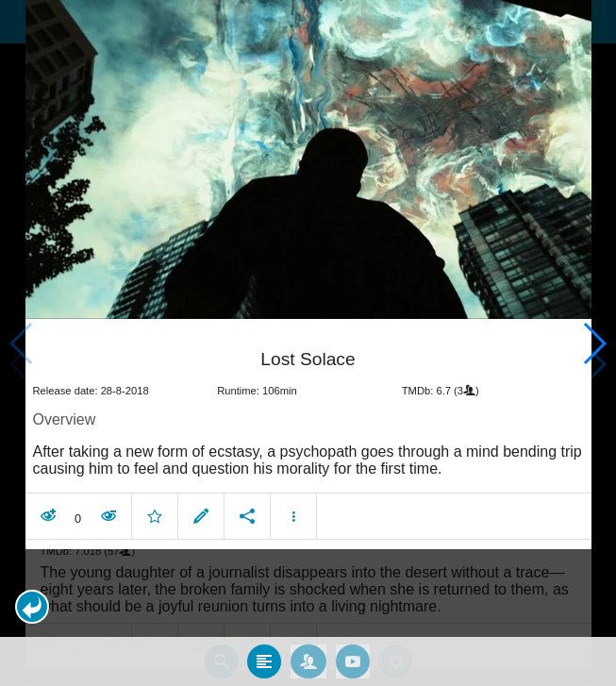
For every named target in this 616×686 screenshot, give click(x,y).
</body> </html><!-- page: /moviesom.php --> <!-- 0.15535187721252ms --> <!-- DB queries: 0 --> (308, 343)
